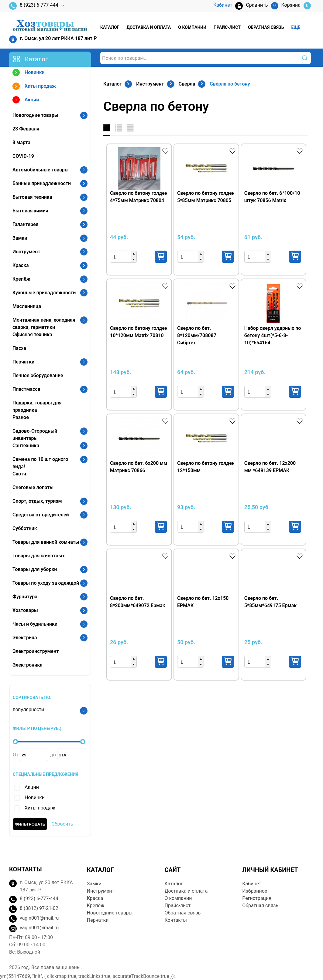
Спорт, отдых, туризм (37, 501)
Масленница (27, 306)
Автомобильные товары (41, 170)
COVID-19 (23, 156)
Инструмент (26, 252)
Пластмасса (26, 389)
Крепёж (21, 279)
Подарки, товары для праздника (37, 406)
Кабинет (252, 884)
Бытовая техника (32, 197)
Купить (161, 257)
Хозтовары (25, 610)
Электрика (25, 638)
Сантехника (26, 446)
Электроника (27, 665)
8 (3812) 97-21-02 (39, 908)
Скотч (19, 474)
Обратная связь (266, 27)
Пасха (19, 348)
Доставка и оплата (149, 27)
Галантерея (26, 224)
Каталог (110, 27)
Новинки (29, 73)
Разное (21, 417)
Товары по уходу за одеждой (46, 583)
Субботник (25, 528)
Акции (26, 101)
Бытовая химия (30, 211)
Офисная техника (32, 335)
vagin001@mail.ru (39, 918)
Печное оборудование (38, 375)
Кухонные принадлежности (44, 293)
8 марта (21, 142)
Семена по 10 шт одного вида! (40, 463)
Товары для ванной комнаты (46, 542)
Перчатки (23, 362)
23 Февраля (26, 129)
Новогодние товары (35, 115)
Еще (296, 27)
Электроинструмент (36, 651)
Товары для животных (39, 556)
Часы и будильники (35, 624)
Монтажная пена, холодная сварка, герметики (44, 324)
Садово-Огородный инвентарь (35, 435)
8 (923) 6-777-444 (34, 6)
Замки (20, 238)
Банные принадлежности (42, 183)
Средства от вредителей (41, 515)
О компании (192, 27)
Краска (21, 265)
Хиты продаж (34, 87)
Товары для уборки (35, 569)
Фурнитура (25, 597)
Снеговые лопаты (33, 487)
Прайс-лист (227, 27)
